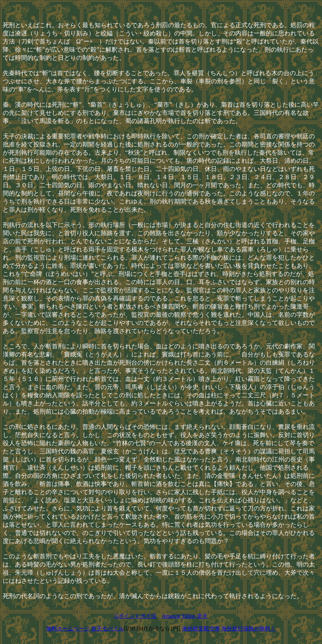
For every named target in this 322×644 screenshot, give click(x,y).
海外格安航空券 (201, 629)
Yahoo (189, 616)
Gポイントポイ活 (135, 616)
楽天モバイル (107, 629)
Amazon (171, 616)
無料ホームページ (68, 629)
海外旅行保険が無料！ (249, 629)
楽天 (202, 616)
